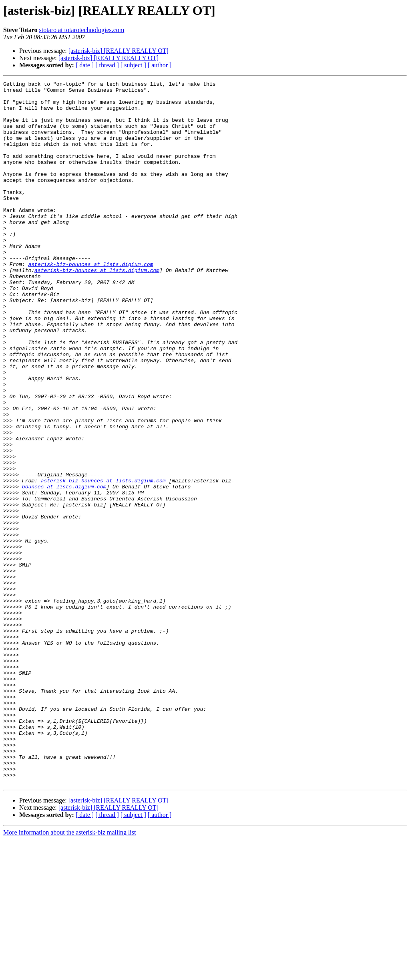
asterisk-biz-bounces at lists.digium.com (90, 301)
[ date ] (85, 65)
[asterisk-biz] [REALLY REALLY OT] (119, 51)
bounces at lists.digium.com (64, 568)
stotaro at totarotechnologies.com (81, 30)
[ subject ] (133, 65)
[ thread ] (107, 65)
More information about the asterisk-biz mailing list (69, 973)
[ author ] (160, 65)
